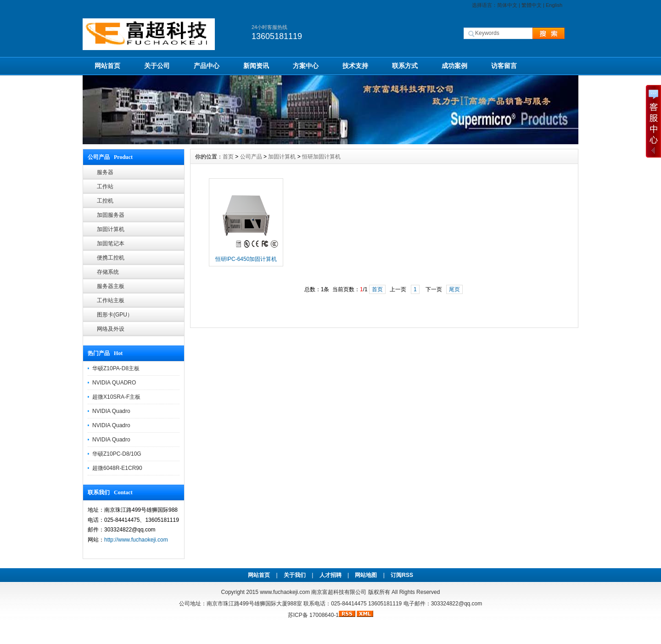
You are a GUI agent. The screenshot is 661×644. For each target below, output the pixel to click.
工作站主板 (111, 300)
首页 (228, 157)
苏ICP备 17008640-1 (313, 615)
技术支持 (355, 66)
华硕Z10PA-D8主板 (116, 368)
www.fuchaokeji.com (285, 592)
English (554, 5)
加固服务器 (111, 215)
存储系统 (108, 272)
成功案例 (454, 66)
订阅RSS (402, 575)
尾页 (454, 289)
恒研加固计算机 (321, 157)
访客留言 (504, 66)
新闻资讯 (256, 66)
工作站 (105, 186)
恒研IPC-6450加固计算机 (246, 259)
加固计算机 (111, 229)
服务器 (105, 172)
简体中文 (507, 5)
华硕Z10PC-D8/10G (117, 454)
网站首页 (107, 66)
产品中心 (207, 66)
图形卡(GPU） (115, 315)
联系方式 (405, 66)
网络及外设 (111, 329)
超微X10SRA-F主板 (116, 397)
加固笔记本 (111, 243)
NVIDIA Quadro (111, 411)
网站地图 (366, 575)
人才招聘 (330, 575)
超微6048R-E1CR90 (117, 468)
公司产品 (251, 157)
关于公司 (157, 66)
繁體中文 (532, 5)
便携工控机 (111, 258)
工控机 (105, 201)
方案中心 (306, 66)
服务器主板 (111, 286)
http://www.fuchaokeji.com (136, 540)
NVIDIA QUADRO (114, 383)
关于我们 (295, 575)
